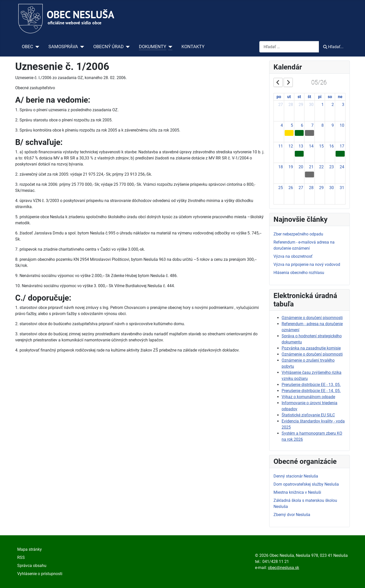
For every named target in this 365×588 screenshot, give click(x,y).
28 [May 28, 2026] (311, 188)
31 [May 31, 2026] (342, 188)
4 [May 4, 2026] (282, 125)
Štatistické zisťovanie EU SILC (308, 415)
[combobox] (289, 47)
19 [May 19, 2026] (291, 167)
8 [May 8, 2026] (323, 125)
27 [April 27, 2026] (281, 105)
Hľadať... (333, 47)
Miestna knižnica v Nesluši (297, 492)
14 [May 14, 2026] (311, 146)
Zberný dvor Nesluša (292, 515)
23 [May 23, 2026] (332, 167)
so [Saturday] (330, 97)
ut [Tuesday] (289, 97)
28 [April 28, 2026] (291, 105)
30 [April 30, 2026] (311, 105)
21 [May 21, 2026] (311, 167)
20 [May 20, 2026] (301, 167)
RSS (21, 557)
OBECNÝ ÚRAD (108, 47)
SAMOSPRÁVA (63, 47)
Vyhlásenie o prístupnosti (40, 574)
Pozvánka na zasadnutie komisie (311, 348)
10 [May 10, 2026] (342, 125)
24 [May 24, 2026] (342, 167)
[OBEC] (36, 47)
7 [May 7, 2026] (312, 125)
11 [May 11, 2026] (281, 146)
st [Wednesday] (299, 97)
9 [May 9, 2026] (333, 125)
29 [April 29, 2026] (301, 105)
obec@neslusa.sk (284, 568)
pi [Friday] (320, 97)
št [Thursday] (309, 97)
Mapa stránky (30, 549)
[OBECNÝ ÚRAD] (127, 47)
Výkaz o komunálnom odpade (308, 397)
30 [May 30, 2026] (332, 188)
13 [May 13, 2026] (301, 146)
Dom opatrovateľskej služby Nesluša (306, 484)
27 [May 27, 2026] (301, 188)
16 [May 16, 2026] (332, 146)
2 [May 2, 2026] (333, 105)
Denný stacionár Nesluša (296, 476)
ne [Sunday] (340, 97)
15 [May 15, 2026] (321, 146)
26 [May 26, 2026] (291, 188)
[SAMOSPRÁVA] (81, 47)
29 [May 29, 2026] (321, 188)
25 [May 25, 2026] (281, 188)
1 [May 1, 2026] (323, 105)
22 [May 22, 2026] (321, 167)
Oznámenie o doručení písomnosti (312, 318)
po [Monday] (279, 97)
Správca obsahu (32, 566)
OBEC (28, 47)
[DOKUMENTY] (169, 47)
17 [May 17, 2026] (342, 146)
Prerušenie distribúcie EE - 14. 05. (311, 391)
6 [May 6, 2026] (302, 125)
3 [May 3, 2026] (343, 105)
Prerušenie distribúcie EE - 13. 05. (311, 385)
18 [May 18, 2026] (281, 167)
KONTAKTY (193, 47)
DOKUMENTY (153, 47)
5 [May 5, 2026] (292, 125)
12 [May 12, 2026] (291, 146)
